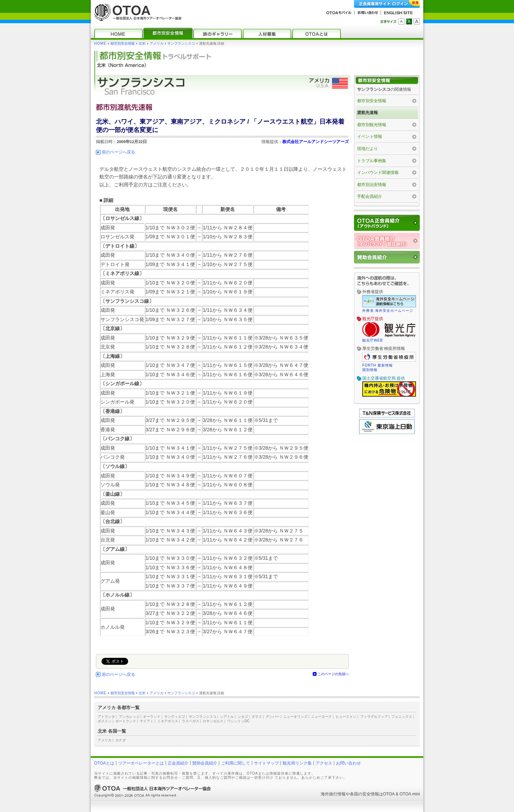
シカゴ (243, 717)
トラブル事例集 (372, 161)
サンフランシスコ (181, 43)
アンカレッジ (129, 717)
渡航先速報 (367, 113)
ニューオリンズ (295, 717)
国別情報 (370, 370)
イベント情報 (370, 136)
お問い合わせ (348, 763)
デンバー (273, 717)
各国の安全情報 (364, 794)
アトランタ (106, 717)
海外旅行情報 (333, 794)
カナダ (121, 740)
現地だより (367, 149)
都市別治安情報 (372, 185)
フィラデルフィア (374, 717)
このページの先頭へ (333, 674)
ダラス (257, 717)
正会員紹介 (178, 763)
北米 (142, 43)
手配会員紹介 (370, 196)
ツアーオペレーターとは (141, 763)
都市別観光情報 (372, 125)
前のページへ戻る (118, 152)
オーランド (152, 717)
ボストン (105, 721)
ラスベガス (190, 721)
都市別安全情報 (123, 43)
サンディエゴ (175, 717)
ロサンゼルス (213, 721)
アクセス (324, 763)
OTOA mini (410, 794)
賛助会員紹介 (205, 763)
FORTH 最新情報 (378, 365)
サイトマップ (266, 763)
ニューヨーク (321, 717)
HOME (100, 43)
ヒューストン (346, 717)
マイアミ (147, 721)
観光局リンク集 (297, 763)
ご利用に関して (236, 763)
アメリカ (157, 43)
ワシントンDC (238, 721)
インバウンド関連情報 (378, 173)
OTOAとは (104, 763)
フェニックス (402, 717)
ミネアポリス (168, 721)
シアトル (227, 717)
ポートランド (126, 721)
